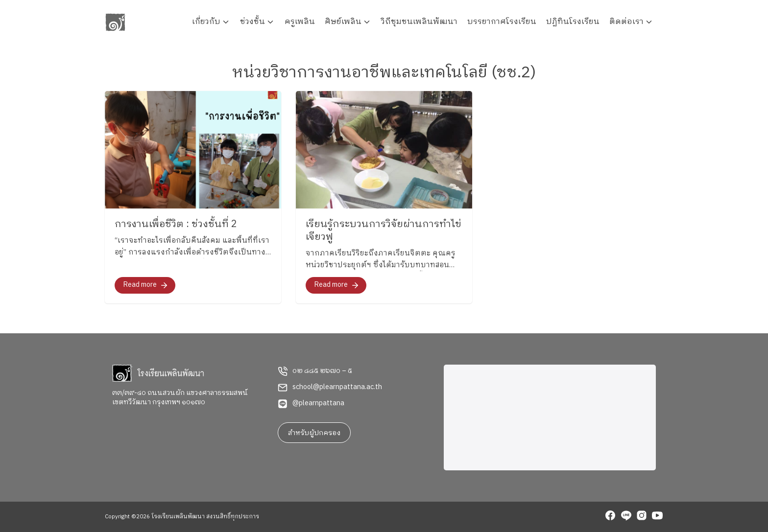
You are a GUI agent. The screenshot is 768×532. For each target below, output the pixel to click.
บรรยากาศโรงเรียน (502, 22)
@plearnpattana (318, 403)
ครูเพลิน (300, 22)
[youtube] (657, 517)
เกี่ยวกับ (206, 22)
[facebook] (610, 517)
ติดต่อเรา (626, 22)
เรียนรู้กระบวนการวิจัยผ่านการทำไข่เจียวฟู (384, 231)
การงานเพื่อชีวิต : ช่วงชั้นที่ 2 (176, 224)
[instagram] (642, 517)
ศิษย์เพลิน (343, 22)
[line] (626, 517)
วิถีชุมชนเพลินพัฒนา (419, 22)
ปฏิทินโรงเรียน (573, 22)
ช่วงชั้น (252, 22)
